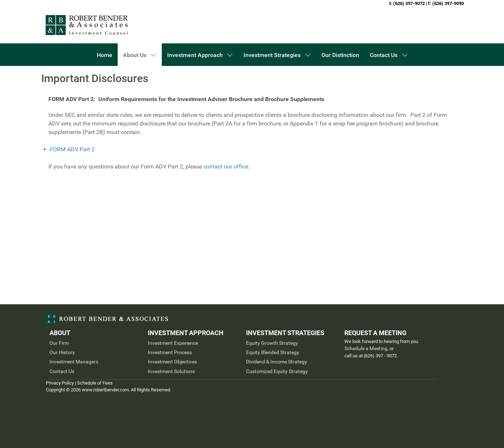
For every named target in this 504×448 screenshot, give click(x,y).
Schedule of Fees (95, 383)
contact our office (226, 166)
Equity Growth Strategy (272, 343)
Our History (62, 352)
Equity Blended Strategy (273, 352)
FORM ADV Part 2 (72, 149)
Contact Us (62, 371)
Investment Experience (173, 343)
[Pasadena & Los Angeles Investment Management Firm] (87, 25)
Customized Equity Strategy (277, 371)
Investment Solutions (171, 371)
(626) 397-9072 (409, 3)
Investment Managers (74, 362)
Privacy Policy (60, 383)
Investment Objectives (172, 362)
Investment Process (170, 352)
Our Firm (59, 343)
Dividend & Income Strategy (277, 362)
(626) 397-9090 (448, 3)
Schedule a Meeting (366, 348)
